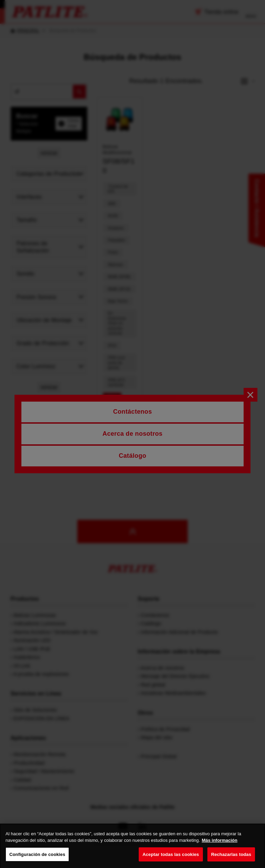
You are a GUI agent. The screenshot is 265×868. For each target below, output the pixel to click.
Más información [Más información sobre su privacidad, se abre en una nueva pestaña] (220, 850)
